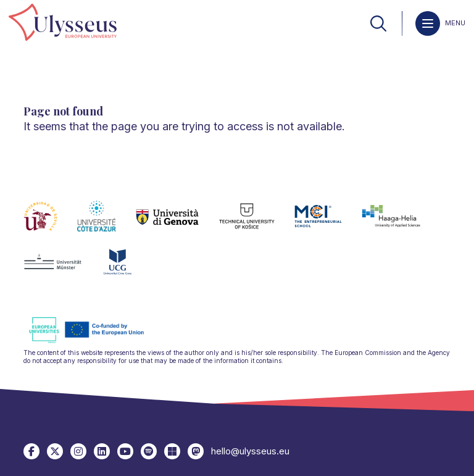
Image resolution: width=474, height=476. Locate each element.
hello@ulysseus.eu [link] (250, 451)
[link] (63, 23)
